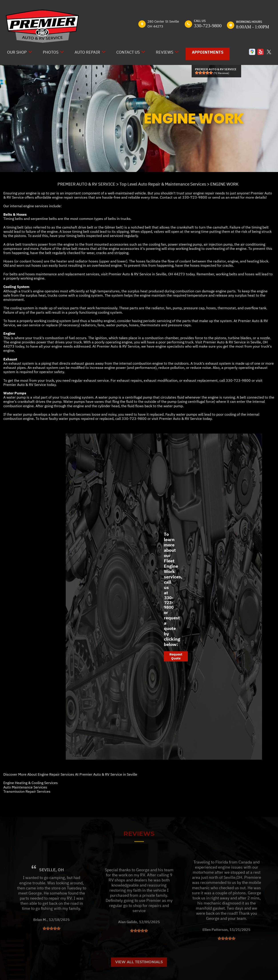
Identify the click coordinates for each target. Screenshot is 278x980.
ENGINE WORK (224, 184)
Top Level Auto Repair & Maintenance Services (163, 184)
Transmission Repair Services (27, 791)
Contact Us (128, 52)
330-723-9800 (208, 26)
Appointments (208, 52)
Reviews (165, 52)
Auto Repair (87, 52)
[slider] (204, 73)
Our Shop (17, 52)
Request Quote (176, 656)
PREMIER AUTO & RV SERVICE (86, 184)
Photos (51, 52)
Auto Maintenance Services (25, 787)
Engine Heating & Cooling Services (31, 783)
